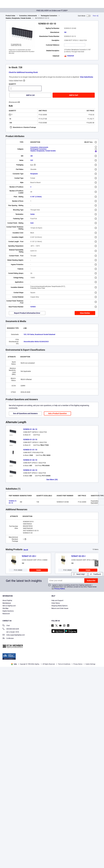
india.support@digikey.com (14, 635)
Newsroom (6, 614)
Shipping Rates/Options (59, 606)
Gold (32, 223)
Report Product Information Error (27, 313)
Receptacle (34, 174)
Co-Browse (8, 639)
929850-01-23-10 (30, 440)
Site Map (5, 608)
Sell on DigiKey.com (9, 606)
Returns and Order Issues (60, 608)
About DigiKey (7, 600)
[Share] (96, 16)
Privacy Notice (60, 589)
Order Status (56, 603)
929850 (33, 307)
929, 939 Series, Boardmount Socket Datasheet (39, 334)
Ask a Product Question (57, 413)
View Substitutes (86, 77)
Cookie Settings (90, 664)
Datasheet (69, 56)
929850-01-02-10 (30, 460)
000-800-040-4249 (11, 629)
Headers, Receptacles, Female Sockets (18, 18)
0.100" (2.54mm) (36, 197)
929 (32, 160)
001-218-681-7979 (11, 632)
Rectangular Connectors (49, 16)
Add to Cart (74, 95)
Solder (32, 214)
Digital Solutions (8, 611)
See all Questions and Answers (25, 413)
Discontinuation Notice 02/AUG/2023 (36, 342)
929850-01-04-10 (30, 470)
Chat (6, 626)
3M (65, 32)
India (14, 664)
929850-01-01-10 (30, 450)
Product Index (10, 16)
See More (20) (52, 480)
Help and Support (57, 600)
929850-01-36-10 (30, 429)
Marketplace (7, 603)
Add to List (30, 95)
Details (39, 570)
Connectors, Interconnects (28, 16)
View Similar (85, 313)
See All (26, 550)
